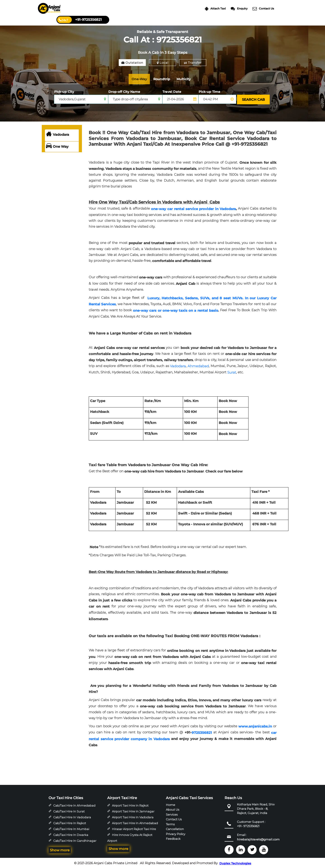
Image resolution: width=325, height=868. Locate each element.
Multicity (187, 79)
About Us (173, 809)
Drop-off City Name (124, 92)
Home (171, 804)
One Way (57, 146)
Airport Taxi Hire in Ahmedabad (135, 823)
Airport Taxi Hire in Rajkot (130, 805)
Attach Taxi (215, 9)
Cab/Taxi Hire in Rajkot (70, 823)
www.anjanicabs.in (255, 726)
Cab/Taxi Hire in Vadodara (72, 817)
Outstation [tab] (132, 63)
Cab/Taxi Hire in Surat (69, 811)
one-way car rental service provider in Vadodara (193, 208)
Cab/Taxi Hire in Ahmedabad (74, 805)
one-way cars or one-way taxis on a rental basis (175, 310)
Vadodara (58, 134)
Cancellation (175, 828)
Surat (232, 372)
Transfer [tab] (193, 63)
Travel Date (172, 92)
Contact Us (263, 9)
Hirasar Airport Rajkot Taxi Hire (134, 828)
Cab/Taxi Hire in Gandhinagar (75, 840)
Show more (60, 850)
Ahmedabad (198, 366)
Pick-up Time (209, 92)
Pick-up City (64, 92)
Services (172, 814)
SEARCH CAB (253, 99)
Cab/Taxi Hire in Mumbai (71, 828)
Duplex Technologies (235, 863)
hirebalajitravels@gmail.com (258, 839)
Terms (170, 824)
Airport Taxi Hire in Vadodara (133, 817)
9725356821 (202, 732)
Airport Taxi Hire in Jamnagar (133, 811)
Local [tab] (163, 63)
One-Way (140, 79)
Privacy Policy (176, 833)
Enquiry (239, 9)
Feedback (173, 838)
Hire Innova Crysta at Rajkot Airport (130, 837)
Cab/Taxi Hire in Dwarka (71, 834)
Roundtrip (164, 79)
